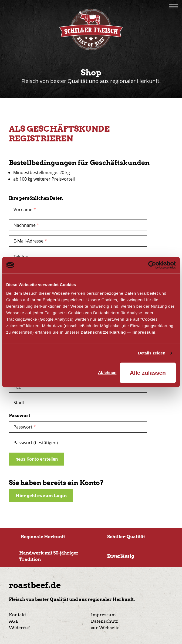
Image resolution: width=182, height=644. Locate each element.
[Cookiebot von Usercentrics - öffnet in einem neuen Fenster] (152, 265)
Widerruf (19, 628)
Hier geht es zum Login (41, 496)
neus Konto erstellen (37, 459)
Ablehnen (107, 372)
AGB (14, 621)
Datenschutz (104, 621)
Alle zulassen (148, 373)
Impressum (144, 332)
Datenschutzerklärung (103, 332)
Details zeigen (152, 353)
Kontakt (18, 615)
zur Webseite (105, 628)
